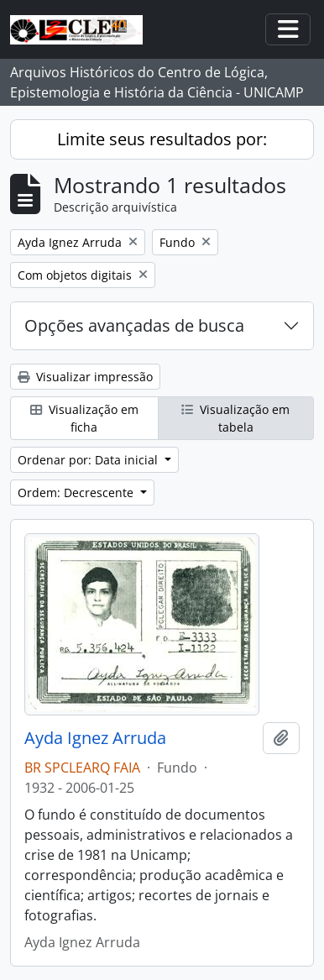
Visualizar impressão (85, 377)
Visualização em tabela (235, 418)
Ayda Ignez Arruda (95, 738)
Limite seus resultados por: (162, 139)
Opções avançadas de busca (134, 325)
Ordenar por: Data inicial (89, 460)
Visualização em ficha (84, 418)
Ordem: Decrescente (77, 493)
